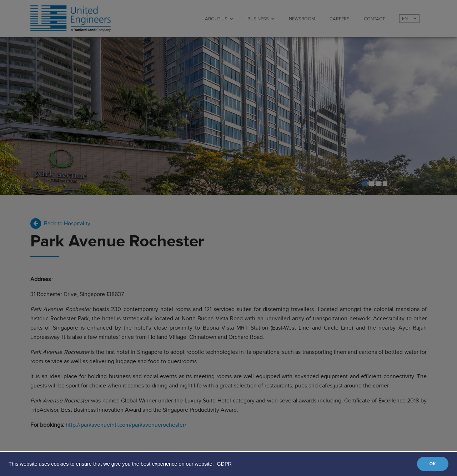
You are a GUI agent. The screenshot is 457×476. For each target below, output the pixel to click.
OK (433, 464)
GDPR (224, 464)
